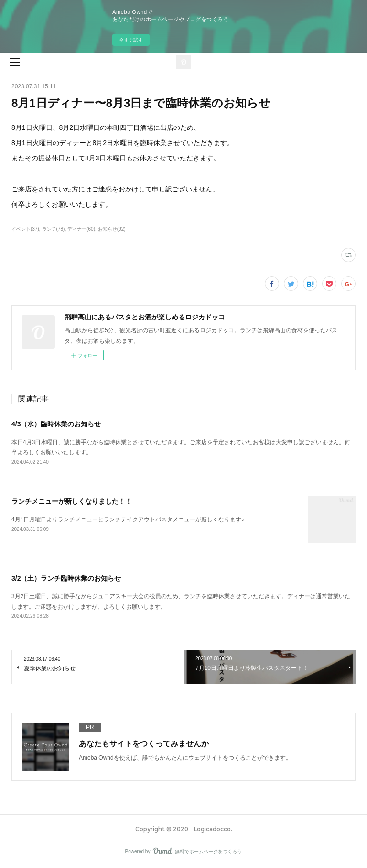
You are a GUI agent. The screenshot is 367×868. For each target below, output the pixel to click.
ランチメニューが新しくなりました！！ (72, 501)
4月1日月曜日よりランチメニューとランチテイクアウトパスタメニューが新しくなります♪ (128, 519)
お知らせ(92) (112, 229)
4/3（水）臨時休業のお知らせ (56, 424)
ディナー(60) (81, 229)
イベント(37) (25, 229)
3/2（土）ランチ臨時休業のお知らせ (66, 578)
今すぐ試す (131, 40)
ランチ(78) (54, 229)
